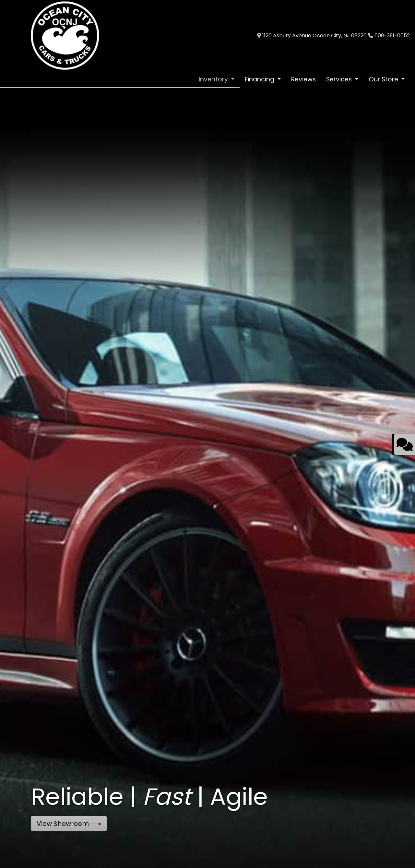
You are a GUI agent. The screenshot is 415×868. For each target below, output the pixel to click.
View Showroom (69, 824)
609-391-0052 (392, 36)
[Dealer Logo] (65, 35)
